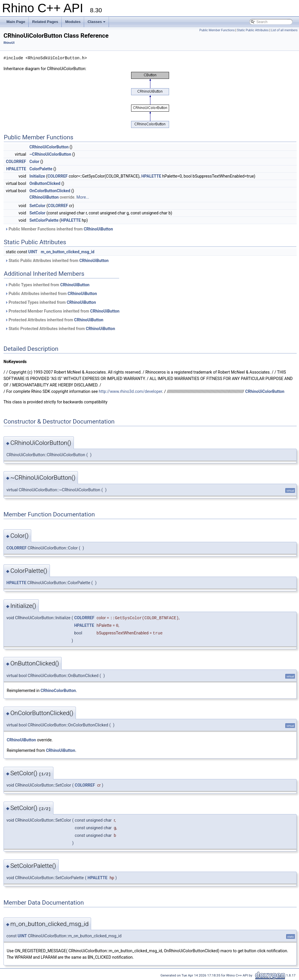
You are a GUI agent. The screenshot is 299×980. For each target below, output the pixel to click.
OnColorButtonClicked (50, 191)
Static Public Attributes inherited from (57, 261)
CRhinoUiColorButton (49, 147)
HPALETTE (16, 169)
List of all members (284, 30)
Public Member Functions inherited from (59, 229)
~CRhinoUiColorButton (50, 154)
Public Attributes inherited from (51, 294)
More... (83, 197)
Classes (97, 22)
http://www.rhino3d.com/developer (130, 391)
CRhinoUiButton (44, 197)
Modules (73, 22)
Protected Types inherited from (51, 302)
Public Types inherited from (47, 285)
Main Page (16, 22)
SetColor (38, 206)
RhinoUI (9, 43)
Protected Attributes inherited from (54, 320)
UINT (33, 252)
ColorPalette (41, 169)
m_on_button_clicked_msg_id (68, 252)
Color (34, 162)
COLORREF (16, 162)
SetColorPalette (44, 220)
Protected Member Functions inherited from (62, 311)
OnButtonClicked (45, 183)
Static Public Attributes (253, 30)
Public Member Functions (217, 30)
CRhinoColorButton (58, 691)
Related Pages (45, 22)
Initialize (37, 176)
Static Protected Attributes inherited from (60, 329)
